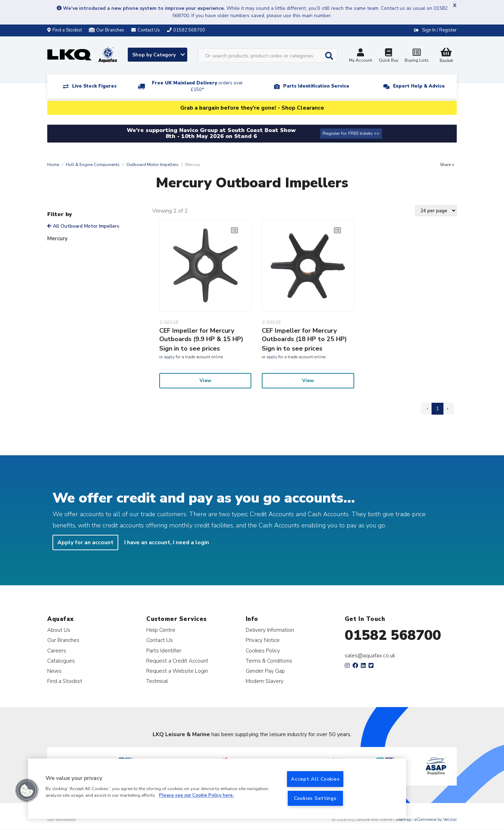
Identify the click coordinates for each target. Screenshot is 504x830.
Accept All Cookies (315, 779)
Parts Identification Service (316, 86)
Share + (447, 165)
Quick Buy (388, 56)
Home (53, 165)
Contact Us (160, 640)
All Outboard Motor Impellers (83, 226)
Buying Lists (416, 56)
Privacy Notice (263, 640)
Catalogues (61, 661)
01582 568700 (393, 635)
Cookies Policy (263, 651)
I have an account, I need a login (167, 542)
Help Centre (161, 630)
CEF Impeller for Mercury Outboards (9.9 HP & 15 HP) (201, 335)
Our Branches (107, 30)
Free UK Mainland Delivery (197, 86)
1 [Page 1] (437, 409)
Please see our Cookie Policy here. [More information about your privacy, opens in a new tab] (196, 796)
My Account (360, 56)
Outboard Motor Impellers (152, 165)
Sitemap (403, 819)
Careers (57, 651)
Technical (157, 681)
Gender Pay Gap (265, 671)
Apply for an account (85, 542)
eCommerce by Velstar (436, 819)
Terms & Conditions (269, 661)
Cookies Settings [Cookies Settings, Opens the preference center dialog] (315, 798)
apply (169, 357)
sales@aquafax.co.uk (370, 656)
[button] (27, 790)
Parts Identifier (164, 651)
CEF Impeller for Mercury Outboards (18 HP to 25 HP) (304, 335)
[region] (217, 789)
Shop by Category (159, 55)
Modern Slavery (265, 681)
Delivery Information (270, 630)
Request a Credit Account (177, 661)
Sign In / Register (439, 30)
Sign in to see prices (190, 348)
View (205, 381)
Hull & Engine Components (93, 165)
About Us (59, 630)
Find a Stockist (65, 30)
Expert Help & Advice (419, 86)
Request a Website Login (177, 671)
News (54, 671)
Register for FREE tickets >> (351, 133)
